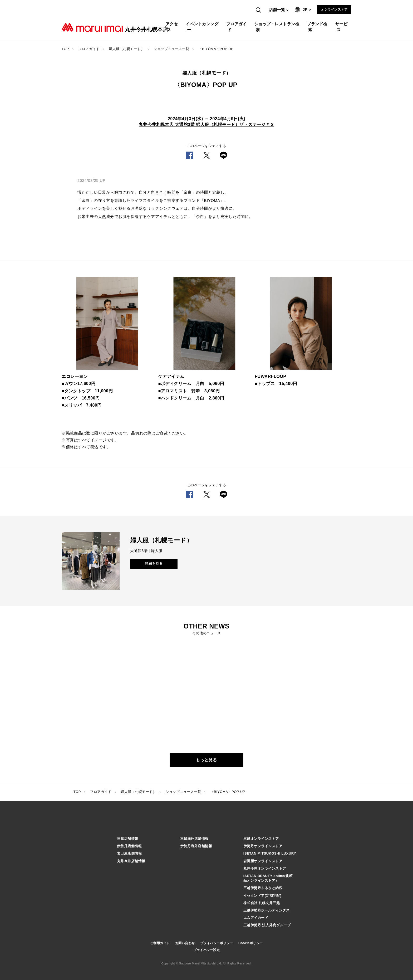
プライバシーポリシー (217, 943)
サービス (342, 27)
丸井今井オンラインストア (265, 868)
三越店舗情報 (128, 839)
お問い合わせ (185, 943)
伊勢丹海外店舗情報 (196, 846)
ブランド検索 (318, 27)
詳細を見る (154, 564)
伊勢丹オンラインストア (263, 846)
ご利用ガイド (160, 943)
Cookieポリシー (251, 943)
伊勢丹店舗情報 (129, 846)
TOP (65, 49)
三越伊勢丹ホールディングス (267, 910)
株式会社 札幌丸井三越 (262, 903)
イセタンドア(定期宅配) (262, 896)
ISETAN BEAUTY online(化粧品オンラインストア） (268, 878)
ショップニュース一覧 (171, 49)
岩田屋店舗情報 (129, 853)
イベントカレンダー (203, 27)
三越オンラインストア (261, 839)
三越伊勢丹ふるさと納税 (263, 888)
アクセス (173, 27)
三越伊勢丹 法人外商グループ (267, 925)
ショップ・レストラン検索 (278, 27)
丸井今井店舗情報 (131, 861)
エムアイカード (256, 918)
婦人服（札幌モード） (127, 49)
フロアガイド (237, 27)
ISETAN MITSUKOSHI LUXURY (270, 853)
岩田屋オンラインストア (263, 861)
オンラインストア (334, 9)
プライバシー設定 (206, 950)
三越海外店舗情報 (194, 839)
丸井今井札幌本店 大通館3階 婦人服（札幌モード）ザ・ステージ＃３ (206, 125)
